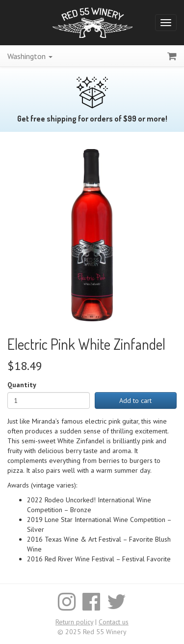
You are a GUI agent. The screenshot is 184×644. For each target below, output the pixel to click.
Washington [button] (30, 56)
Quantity (22, 385)
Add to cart (135, 400)
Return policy (74, 622)
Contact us (114, 622)
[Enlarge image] (92, 234)
